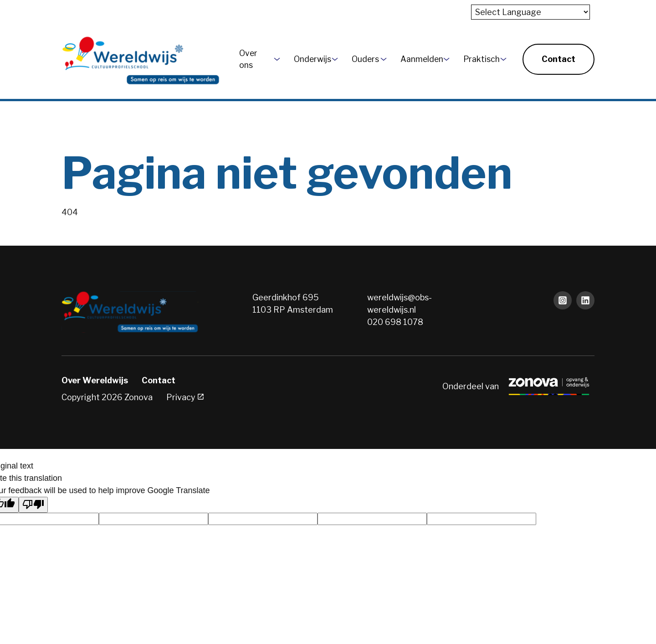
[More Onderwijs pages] (335, 59)
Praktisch (478, 59)
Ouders (363, 59)
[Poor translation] (33, 505)
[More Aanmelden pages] (446, 59)
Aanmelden (418, 59)
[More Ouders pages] (384, 59)
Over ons (248, 59)
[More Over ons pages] (277, 59)
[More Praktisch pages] (503, 59)
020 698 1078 (395, 322)
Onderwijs (309, 59)
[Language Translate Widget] (530, 12)
